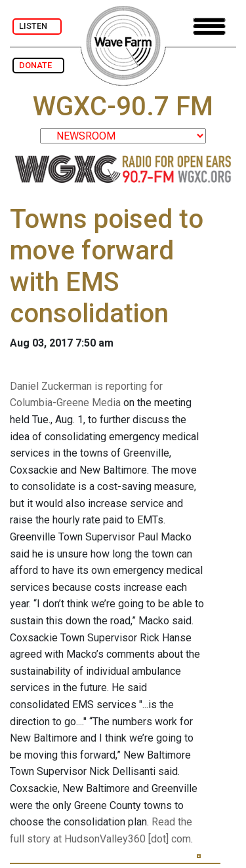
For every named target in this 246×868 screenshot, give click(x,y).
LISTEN (37, 26)
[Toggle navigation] (209, 27)
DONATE (38, 65)
